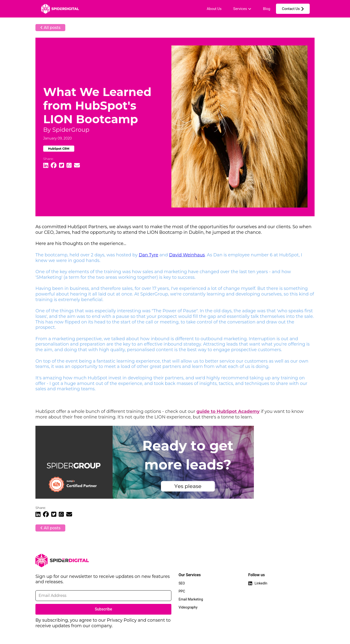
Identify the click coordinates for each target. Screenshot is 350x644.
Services (240, 9)
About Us (214, 9)
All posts (50, 28)
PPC (182, 591)
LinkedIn (261, 583)
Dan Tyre (149, 255)
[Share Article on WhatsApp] (69, 166)
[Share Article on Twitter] (62, 166)
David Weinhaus (187, 255)
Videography (188, 607)
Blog (267, 9)
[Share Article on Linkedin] (46, 166)
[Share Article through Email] (77, 166)
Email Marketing (191, 599)
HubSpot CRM (59, 149)
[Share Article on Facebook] (54, 166)
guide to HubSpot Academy (228, 411)
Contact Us (291, 9)
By (66, 130)
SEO (182, 583)
